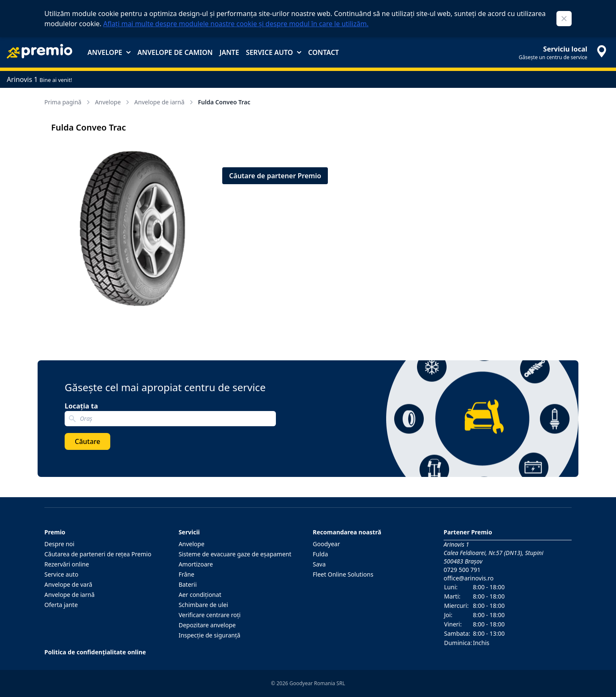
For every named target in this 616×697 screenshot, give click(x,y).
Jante (229, 52)
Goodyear (326, 544)
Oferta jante (61, 605)
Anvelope (109, 52)
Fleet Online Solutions (343, 574)
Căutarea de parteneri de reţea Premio (98, 554)
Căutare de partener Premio (275, 176)
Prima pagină (68, 102)
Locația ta (81, 406)
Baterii (188, 584)
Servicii (189, 532)
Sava (319, 564)
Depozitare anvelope (207, 625)
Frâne (187, 574)
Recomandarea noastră (347, 532)
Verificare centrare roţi (210, 615)
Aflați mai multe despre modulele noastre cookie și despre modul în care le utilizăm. (236, 24)
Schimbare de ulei (203, 605)
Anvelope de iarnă (165, 102)
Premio (55, 532)
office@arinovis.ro (469, 578)
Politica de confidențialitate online (95, 652)
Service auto (274, 52)
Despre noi (59, 544)
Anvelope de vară (68, 584)
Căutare (87, 441)
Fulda (320, 554)
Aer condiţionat (200, 595)
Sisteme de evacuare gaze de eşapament (235, 554)
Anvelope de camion (175, 52)
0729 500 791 (462, 570)
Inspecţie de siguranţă (210, 635)
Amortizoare (196, 564)
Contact (323, 52)
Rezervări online (67, 564)
